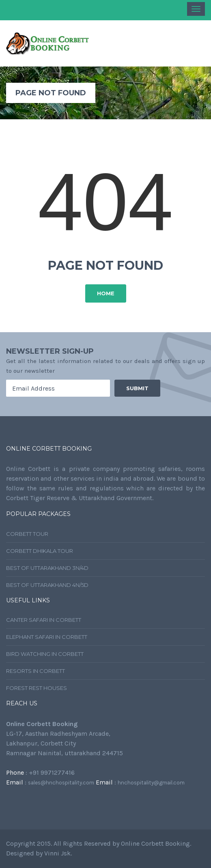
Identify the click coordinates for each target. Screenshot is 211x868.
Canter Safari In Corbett (44, 620)
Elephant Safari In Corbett (47, 637)
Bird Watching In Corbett (45, 654)
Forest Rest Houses (37, 688)
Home (106, 293)
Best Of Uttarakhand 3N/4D (47, 568)
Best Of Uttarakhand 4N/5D (47, 585)
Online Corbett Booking (155, 843)
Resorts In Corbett (36, 671)
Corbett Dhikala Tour (40, 551)
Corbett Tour (27, 534)
